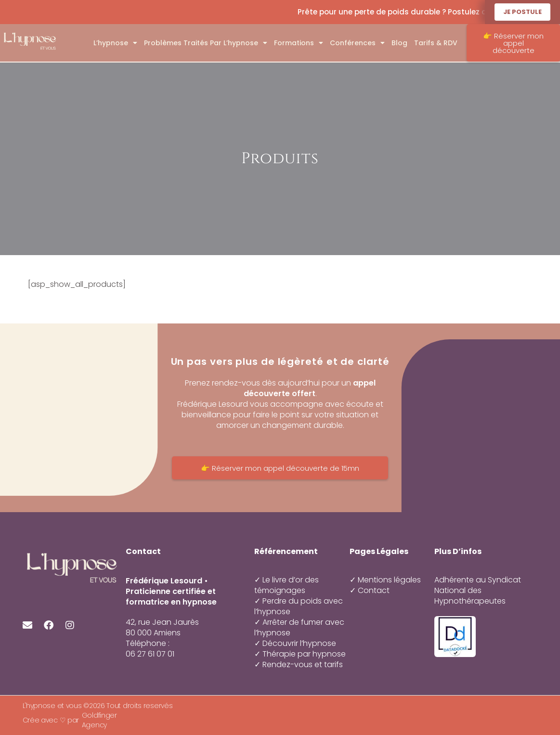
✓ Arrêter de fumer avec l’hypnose (299, 627)
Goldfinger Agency (99, 720)
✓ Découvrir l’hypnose (295, 643)
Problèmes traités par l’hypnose (206, 43)
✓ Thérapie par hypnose (300, 654)
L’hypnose (115, 43)
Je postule (522, 12)
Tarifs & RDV (436, 43)
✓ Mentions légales (385, 580)
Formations (299, 43)
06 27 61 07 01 (150, 654)
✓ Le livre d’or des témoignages (287, 585)
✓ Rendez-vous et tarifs (299, 664)
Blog (399, 43)
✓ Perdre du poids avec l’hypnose (299, 606)
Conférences (357, 43)
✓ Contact (370, 591)
